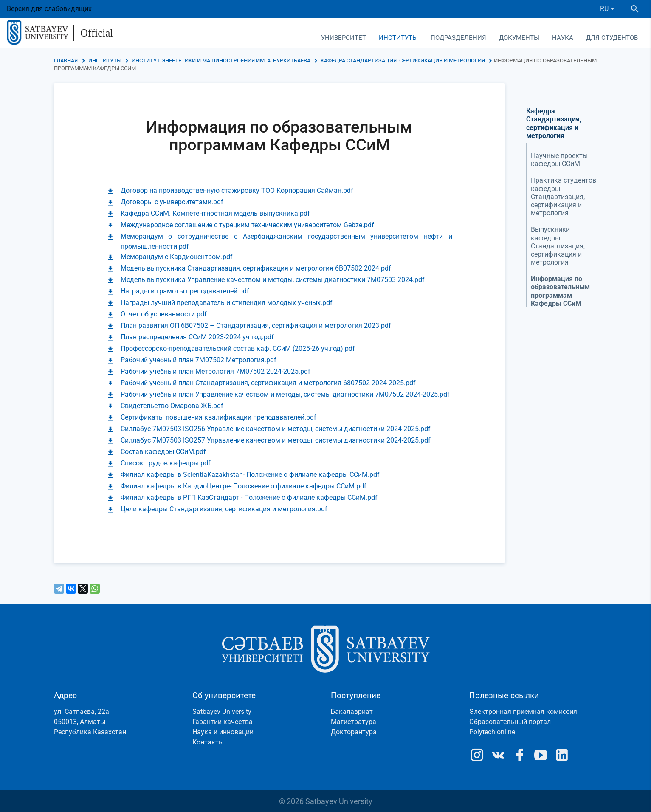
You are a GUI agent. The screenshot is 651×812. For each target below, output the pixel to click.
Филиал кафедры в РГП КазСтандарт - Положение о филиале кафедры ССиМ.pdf (249, 498)
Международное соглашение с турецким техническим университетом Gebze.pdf (247, 225)
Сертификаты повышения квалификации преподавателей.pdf (218, 417)
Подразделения (458, 38)
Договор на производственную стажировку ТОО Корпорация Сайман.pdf (237, 190)
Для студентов (612, 38)
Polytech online (492, 732)
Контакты (208, 742)
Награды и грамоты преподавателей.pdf (185, 291)
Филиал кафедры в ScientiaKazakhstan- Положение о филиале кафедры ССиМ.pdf (250, 475)
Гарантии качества (223, 722)
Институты (398, 38)
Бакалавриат (352, 712)
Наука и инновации (223, 732)
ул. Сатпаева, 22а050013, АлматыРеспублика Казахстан (90, 722)
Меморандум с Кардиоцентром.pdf (177, 257)
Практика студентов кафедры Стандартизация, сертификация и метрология (564, 197)
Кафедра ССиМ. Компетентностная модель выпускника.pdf (215, 213)
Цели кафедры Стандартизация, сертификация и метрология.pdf (224, 509)
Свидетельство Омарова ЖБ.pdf (172, 406)
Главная (66, 61)
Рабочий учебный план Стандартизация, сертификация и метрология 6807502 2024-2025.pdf (268, 383)
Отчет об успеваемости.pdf (164, 314)
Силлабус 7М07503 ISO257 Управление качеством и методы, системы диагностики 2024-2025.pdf (276, 440)
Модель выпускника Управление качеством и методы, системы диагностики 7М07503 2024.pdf (273, 280)
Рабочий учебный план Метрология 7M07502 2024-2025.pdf (216, 371)
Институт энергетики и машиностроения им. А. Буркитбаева (221, 61)
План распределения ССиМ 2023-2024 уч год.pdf (197, 337)
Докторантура (354, 732)
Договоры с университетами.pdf (172, 202)
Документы (519, 38)
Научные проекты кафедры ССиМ (559, 160)
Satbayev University (222, 712)
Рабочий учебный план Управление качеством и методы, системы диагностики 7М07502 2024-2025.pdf (285, 394)
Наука (563, 38)
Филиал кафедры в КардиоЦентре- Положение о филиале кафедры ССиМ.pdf (244, 486)
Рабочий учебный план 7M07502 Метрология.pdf (199, 360)
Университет (344, 38)
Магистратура (354, 722)
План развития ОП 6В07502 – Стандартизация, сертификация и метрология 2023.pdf (256, 326)
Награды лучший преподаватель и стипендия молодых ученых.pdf (227, 303)
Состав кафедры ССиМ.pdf (163, 452)
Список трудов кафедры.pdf (166, 463)
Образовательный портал (510, 722)
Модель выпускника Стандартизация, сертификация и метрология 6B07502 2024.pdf (256, 268)
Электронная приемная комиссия (523, 712)
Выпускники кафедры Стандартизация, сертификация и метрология (558, 246)
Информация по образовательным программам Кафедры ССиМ (560, 291)
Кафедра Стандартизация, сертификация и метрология (403, 61)
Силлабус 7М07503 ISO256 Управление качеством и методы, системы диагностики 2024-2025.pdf (276, 429)
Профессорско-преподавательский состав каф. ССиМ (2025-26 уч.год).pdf (238, 348)
